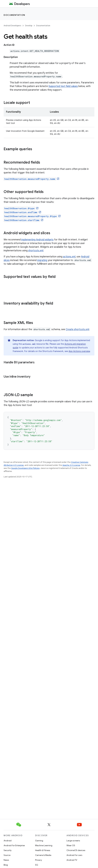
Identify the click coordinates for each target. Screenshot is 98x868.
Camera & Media (43, 855)
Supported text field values (63, 86)
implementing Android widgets (37, 240)
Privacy (39, 860)
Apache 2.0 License (71, 465)
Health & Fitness (43, 850)
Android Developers (12, 26)
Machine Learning (44, 845)
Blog (6, 865)
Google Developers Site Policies (25, 468)
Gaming (39, 841)
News (6, 860)
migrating (42, 260)
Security (8, 850)
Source (7, 855)
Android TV (72, 860)
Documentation (14, 15)
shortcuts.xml (36, 251)
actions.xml (69, 257)
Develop (29, 26)
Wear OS (71, 845)
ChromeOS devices (76, 850)
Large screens (73, 841)
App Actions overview (79, 351)
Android (8, 841)
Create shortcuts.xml (77, 329)
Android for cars (74, 855)
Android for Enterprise (14, 845)
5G (37, 865)
